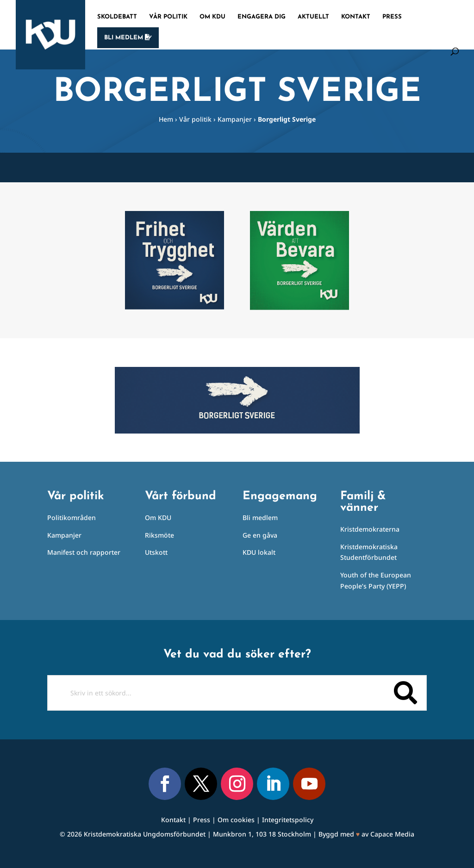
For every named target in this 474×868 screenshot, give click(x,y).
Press (392, 17)
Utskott (156, 552)
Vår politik (168, 17)
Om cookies (236, 820)
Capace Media (392, 834)
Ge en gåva (260, 535)
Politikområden (72, 518)
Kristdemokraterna (370, 529)
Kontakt (356, 17)
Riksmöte (159, 535)
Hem (166, 119)
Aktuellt (313, 17)
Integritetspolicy (288, 820)
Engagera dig (262, 17)
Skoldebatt (117, 17)
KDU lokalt (259, 552)
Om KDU (212, 17)
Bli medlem (128, 37)
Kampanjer (235, 119)
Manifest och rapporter (84, 552)
